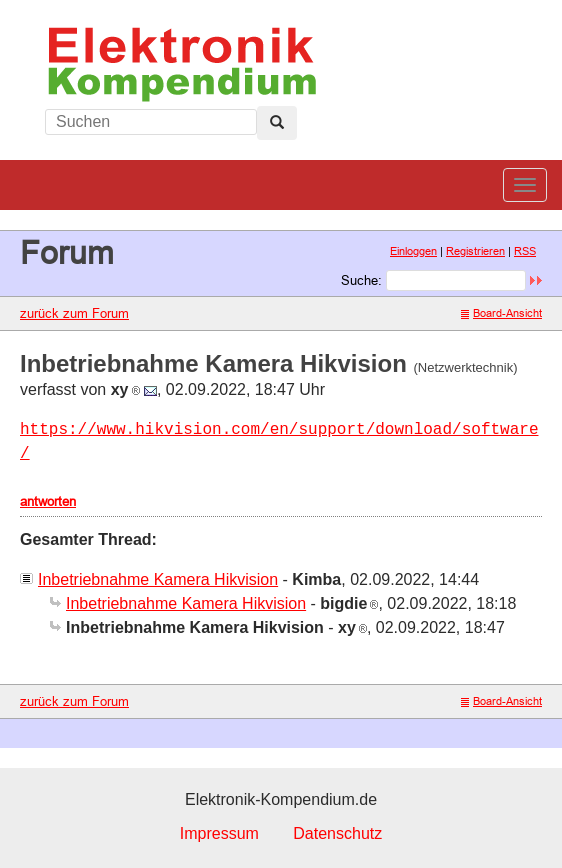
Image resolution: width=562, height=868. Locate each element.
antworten (48, 501)
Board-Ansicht (501, 313)
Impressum (219, 833)
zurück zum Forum (74, 313)
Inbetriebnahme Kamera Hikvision (158, 579)
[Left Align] (277, 123)
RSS (525, 251)
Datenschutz (337, 833)
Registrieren (475, 251)
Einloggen (413, 251)
